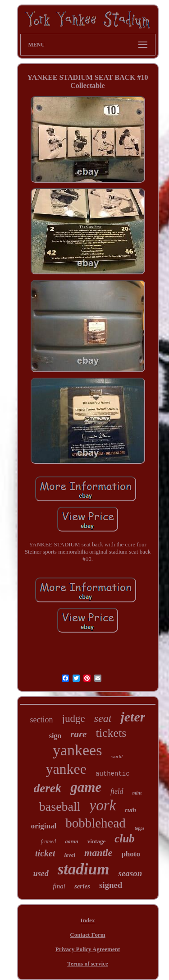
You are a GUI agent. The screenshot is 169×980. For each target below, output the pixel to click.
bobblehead (96, 823)
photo (131, 854)
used (41, 874)
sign (55, 736)
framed (48, 841)
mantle (98, 853)
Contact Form (87, 935)
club (124, 839)
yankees (78, 750)
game (86, 787)
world (117, 756)
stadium (84, 869)
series (82, 886)
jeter (133, 717)
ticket (45, 853)
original (43, 826)
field (117, 791)
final (59, 886)
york (103, 805)
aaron (71, 841)
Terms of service (88, 964)
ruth (130, 810)
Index (88, 920)
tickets (111, 733)
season (130, 873)
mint (137, 793)
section (42, 720)
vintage (96, 841)
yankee (66, 769)
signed (111, 885)
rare (78, 734)
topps (140, 828)
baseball (60, 807)
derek (48, 788)
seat (103, 718)
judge (74, 719)
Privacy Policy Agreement (88, 949)
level (70, 855)
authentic (113, 774)
